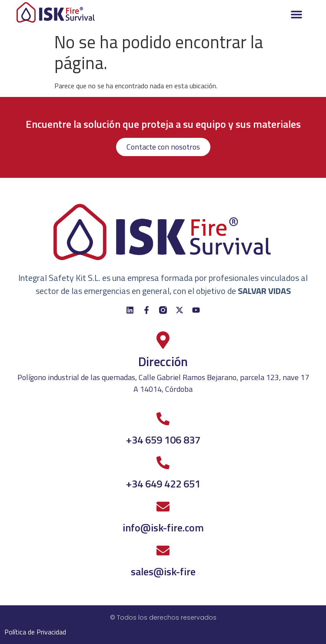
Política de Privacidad (35, 632)
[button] (296, 14)
